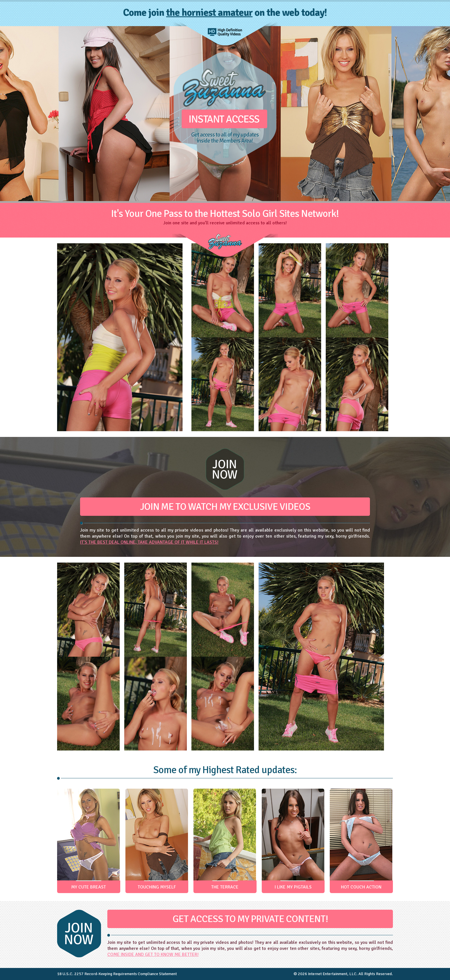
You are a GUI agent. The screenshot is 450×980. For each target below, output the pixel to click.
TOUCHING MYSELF (157, 887)
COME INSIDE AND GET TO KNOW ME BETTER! (153, 954)
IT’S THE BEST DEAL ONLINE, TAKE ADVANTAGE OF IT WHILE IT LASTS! (149, 542)
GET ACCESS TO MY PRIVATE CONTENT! (250, 919)
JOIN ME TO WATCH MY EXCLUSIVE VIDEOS (225, 507)
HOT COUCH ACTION (361, 887)
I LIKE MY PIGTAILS (293, 887)
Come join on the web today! (225, 12)
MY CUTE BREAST (89, 887)
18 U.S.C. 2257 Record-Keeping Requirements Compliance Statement (117, 974)
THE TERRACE (225, 887)
